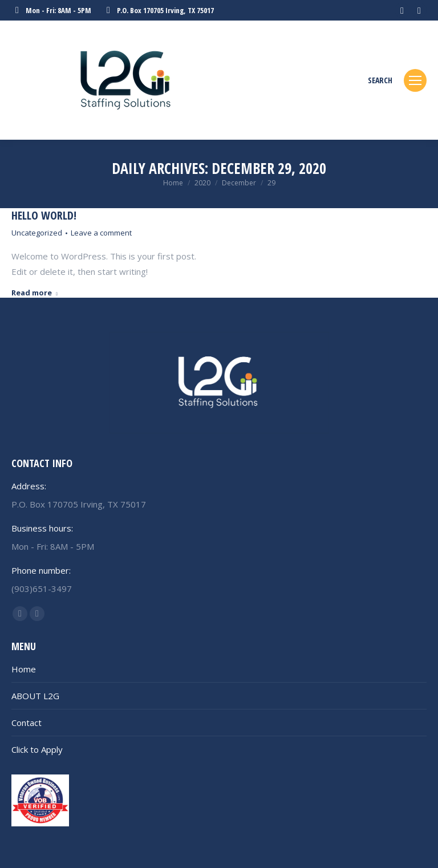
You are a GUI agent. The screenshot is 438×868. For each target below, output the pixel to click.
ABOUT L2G (35, 696)
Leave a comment (101, 233)
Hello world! (44, 215)
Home (24, 669)
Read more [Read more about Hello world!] (35, 293)
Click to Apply (37, 749)
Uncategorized (37, 233)
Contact (27, 723)
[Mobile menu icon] (415, 80)
